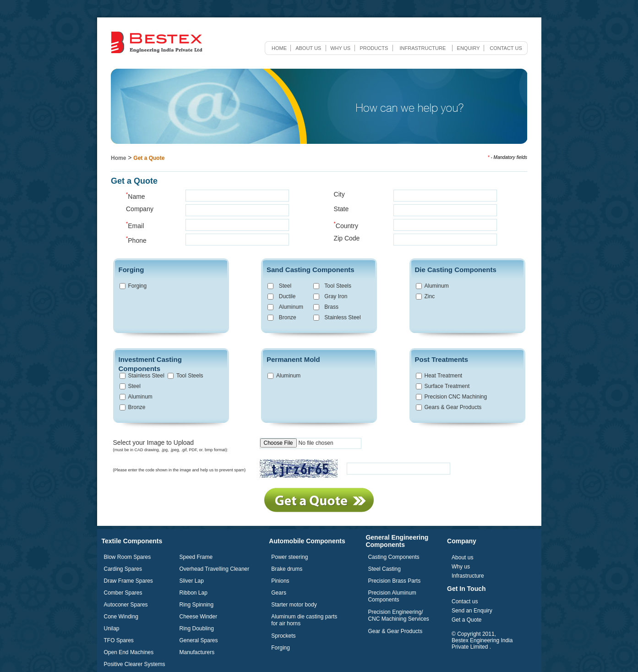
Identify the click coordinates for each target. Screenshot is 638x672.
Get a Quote (149, 158)
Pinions (280, 581)
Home (279, 48)
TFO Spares (119, 640)
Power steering (289, 557)
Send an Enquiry (472, 611)
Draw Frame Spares (128, 581)
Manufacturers (197, 652)
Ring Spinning (197, 605)
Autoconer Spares (126, 605)
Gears (279, 593)
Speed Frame (196, 557)
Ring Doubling (197, 628)
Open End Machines (129, 652)
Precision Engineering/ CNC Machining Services (398, 615)
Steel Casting (384, 569)
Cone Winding (121, 617)
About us (308, 48)
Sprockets (283, 636)
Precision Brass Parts (394, 581)
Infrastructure (423, 48)
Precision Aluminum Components (392, 596)
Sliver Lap (192, 581)
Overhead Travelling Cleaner (215, 569)
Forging (281, 648)
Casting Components (393, 557)
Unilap (112, 628)
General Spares (199, 640)
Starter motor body (294, 605)
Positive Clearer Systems (135, 664)
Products (374, 48)
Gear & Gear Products (395, 631)
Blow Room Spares (128, 557)
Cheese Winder (199, 617)
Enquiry (469, 48)
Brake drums (287, 569)
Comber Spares (123, 593)
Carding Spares (123, 569)
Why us (340, 48)
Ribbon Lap (194, 593)
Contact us (506, 48)
